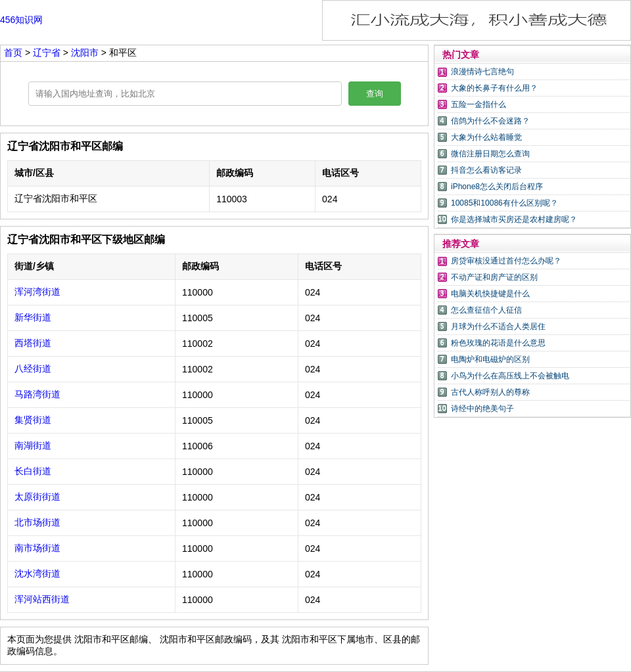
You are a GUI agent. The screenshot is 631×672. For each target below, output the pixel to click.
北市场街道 (37, 522)
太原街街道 (37, 497)
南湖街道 (33, 445)
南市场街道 (37, 548)
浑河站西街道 (42, 599)
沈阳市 (86, 53)
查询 (375, 94)
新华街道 (33, 317)
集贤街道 (33, 420)
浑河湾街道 (37, 292)
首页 (13, 53)
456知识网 (21, 20)
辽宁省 (48, 53)
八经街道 (33, 369)
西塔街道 (33, 343)
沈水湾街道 (37, 573)
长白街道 (33, 471)
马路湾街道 (37, 394)
